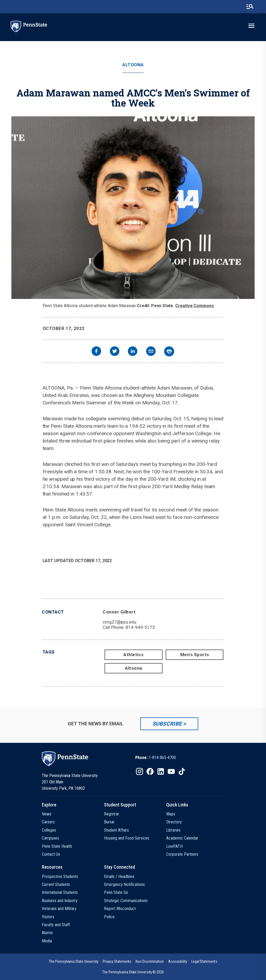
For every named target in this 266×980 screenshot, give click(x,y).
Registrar (112, 814)
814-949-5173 (140, 627)
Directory (174, 822)
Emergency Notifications (124, 884)
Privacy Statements (117, 961)
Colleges (49, 830)
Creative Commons (195, 306)
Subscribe (167, 724)
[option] (156, 758)
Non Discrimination (150, 961)
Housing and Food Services (127, 838)
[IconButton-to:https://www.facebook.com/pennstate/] (150, 771)
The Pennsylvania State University (73, 961)
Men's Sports (195, 655)
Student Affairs (116, 830)
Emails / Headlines (119, 877)
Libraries (173, 830)
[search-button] (250, 7)
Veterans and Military (59, 909)
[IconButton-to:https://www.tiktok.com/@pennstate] (182, 771)
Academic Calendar (182, 838)
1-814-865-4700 (162, 758)
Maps (171, 814)
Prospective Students (60, 877)
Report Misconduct (120, 909)
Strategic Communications (126, 901)
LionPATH (174, 846)
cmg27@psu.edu (120, 622)
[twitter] (115, 352)
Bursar (109, 822)
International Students (60, 892)
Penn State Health (57, 846)
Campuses (50, 838)
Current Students (56, 884)
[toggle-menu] (251, 26)
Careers (48, 822)
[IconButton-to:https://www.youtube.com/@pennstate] (171, 771)
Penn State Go (116, 892)
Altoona (133, 65)
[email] (151, 352)
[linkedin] (133, 352)
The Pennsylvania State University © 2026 (133, 972)
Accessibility (178, 961)
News (47, 814)
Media (47, 941)
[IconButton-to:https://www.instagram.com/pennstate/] (139, 771)
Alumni (47, 933)
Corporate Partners (182, 854)
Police (109, 917)
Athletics (134, 655)
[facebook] (96, 352)
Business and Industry (60, 901)
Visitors (48, 917)
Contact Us (51, 854)
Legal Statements (204, 961)
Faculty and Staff (56, 925)
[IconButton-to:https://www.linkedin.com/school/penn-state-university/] (161, 771)
